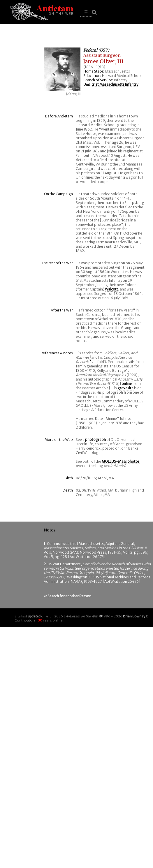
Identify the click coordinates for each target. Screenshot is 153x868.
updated (34, 616)
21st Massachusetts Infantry (115, 84)
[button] (86, 12)
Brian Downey (134, 616)
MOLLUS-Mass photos (121, 461)
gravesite (125, 388)
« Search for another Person (67, 596)
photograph (95, 440)
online (127, 384)
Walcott (111, 289)
